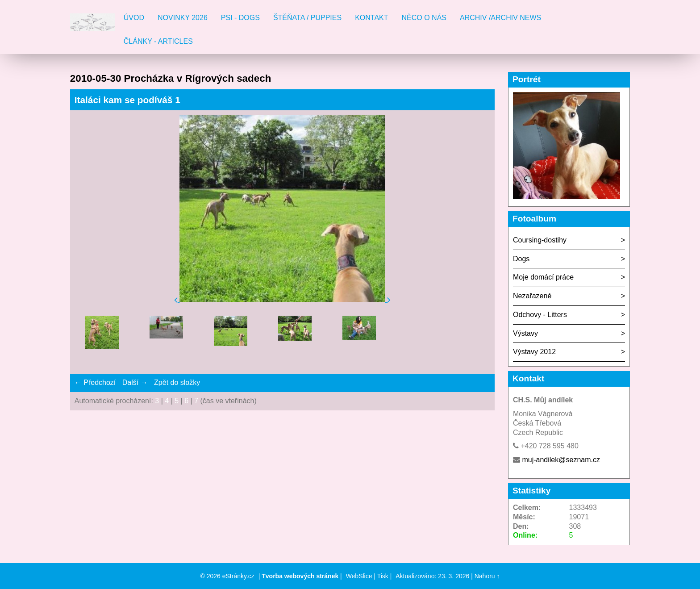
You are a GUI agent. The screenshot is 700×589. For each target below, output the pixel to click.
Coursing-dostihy (540, 240)
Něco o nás (424, 18)
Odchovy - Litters (540, 315)
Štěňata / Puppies (307, 18)
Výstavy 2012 (534, 352)
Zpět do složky (177, 382)
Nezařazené (532, 296)
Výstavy (525, 333)
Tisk (383, 576)
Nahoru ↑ (487, 576)
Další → (135, 382)
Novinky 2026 (183, 18)
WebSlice (359, 576)
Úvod (134, 18)
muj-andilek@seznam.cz (561, 460)
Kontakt (371, 18)
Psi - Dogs (240, 18)
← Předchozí (95, 382)
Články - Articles (158, 41)
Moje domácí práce (543, 277)
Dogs (521, 259)
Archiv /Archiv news (500, 18)
